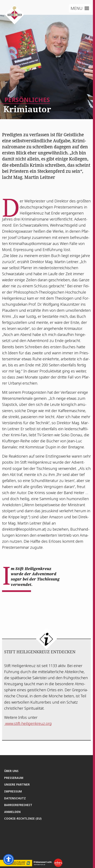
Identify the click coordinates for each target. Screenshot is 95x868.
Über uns (11, 771)
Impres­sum (13, 791)
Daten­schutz (15, 798)
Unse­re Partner (17, 784)
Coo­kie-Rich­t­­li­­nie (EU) (23, 818)
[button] (77, 8)
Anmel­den (12, 812)
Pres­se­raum (14, 778)
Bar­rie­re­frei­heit (18, 805)
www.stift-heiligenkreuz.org (28, 723)
